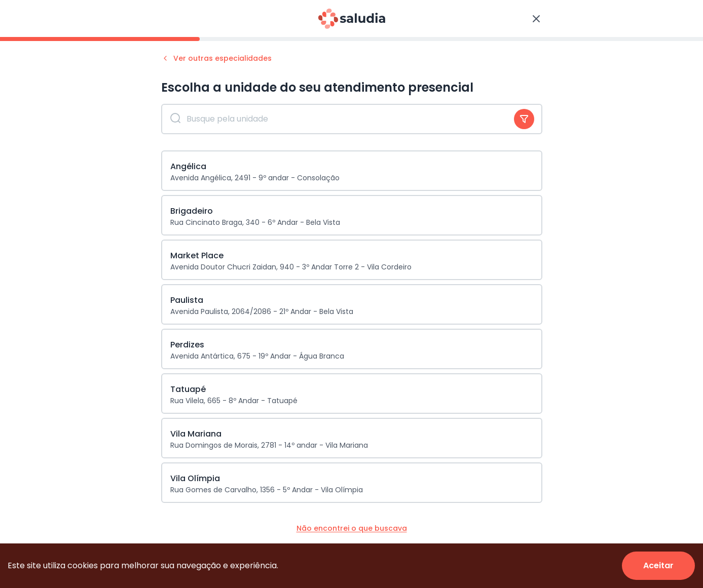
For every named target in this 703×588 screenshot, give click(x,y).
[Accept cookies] (658, 566)
